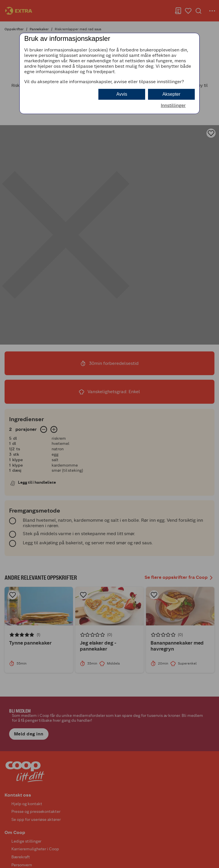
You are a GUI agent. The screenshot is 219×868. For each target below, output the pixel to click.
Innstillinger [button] (173, 105)
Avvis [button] (122, 94)
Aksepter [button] (171, 94)
